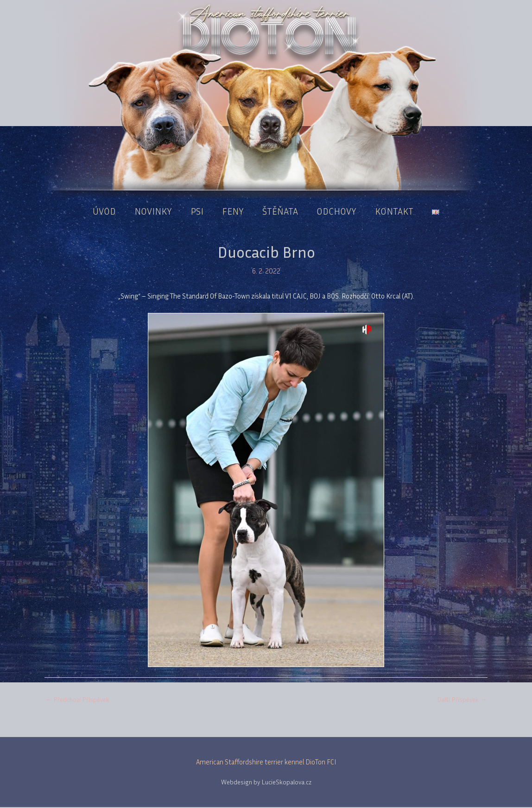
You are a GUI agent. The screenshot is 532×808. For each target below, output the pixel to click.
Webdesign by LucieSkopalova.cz (266, 783)
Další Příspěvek (462, 700)
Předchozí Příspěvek (78, 700)
